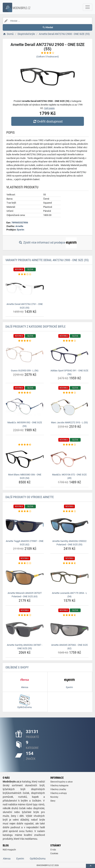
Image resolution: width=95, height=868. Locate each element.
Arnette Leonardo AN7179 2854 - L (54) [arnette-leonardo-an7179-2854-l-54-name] (69, 595)
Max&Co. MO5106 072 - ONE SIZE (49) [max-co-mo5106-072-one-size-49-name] (69, 476)
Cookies (54, 853)
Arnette (19, 226)
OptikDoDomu (38, 859)
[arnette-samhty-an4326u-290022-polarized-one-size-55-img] (70, 526)
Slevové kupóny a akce (61, 782)
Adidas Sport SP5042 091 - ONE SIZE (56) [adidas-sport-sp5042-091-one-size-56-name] (69, 372)
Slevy (53, 801)
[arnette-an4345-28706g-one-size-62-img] (70, 630)
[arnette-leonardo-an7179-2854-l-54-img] (70, 578)
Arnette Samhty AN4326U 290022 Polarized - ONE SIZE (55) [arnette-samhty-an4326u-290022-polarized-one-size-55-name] (69, 543)
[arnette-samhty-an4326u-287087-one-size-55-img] (25, 630)
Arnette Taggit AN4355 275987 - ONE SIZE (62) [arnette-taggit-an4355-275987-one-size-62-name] (25, 543)
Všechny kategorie (59, 786)
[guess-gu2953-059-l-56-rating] (25, 341)
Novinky (54, 797)
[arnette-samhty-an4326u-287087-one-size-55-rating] (25, 615)
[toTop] (90, 866)
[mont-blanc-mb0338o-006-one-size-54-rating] (25, 445)
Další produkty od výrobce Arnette (30, 497)
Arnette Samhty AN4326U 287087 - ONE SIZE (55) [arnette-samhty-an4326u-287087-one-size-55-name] (25, 647)
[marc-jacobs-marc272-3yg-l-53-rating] (70, 393)
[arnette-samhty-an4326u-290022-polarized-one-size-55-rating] (70, 511)
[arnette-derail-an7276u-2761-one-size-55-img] (25, 289)
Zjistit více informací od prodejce (47, 243)
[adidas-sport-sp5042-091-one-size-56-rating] (70, 341)
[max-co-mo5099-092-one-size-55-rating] (25, 393)
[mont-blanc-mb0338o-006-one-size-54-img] (25, 459)
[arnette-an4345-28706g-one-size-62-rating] (70, 615)
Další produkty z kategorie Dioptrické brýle (36, 327)
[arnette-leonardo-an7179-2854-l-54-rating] (70, 563)
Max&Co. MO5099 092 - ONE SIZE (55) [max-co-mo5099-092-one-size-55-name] (25, 424)
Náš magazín (9, 850)
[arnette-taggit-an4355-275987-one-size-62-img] (25, 526)
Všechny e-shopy (59, 793)
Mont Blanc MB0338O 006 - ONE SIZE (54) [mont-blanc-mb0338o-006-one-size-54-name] (25, 476)
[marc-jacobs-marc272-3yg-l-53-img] (70, 407)
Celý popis (49, 108)
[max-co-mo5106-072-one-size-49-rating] (70, 445)
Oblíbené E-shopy (17, 667)
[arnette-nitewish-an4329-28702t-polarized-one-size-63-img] (25, 578)
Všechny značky (58, 789)
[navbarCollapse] (88, 7)
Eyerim (21, 230)
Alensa (7, 859)
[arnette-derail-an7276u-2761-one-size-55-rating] (25, 274)
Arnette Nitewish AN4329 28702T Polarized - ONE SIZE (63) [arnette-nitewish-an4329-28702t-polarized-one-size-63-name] (25, 595)
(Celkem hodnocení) (48, 57)
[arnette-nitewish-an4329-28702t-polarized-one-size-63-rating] (25, 563)
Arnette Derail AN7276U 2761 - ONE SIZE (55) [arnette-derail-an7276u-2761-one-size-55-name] (25, 306)
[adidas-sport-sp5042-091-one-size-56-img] (70, 355)
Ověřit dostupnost (47, 121)
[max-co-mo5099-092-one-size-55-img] (25, 407)
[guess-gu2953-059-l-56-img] (25, 355)
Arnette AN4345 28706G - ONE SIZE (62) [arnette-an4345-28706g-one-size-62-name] (69, 647)
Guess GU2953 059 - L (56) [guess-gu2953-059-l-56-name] (25, 371)
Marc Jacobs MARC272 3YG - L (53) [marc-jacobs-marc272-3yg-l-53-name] (69, 422)
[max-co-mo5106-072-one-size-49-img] (70, 459)
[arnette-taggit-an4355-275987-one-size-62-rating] (25, 511)
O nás (53, 850)
